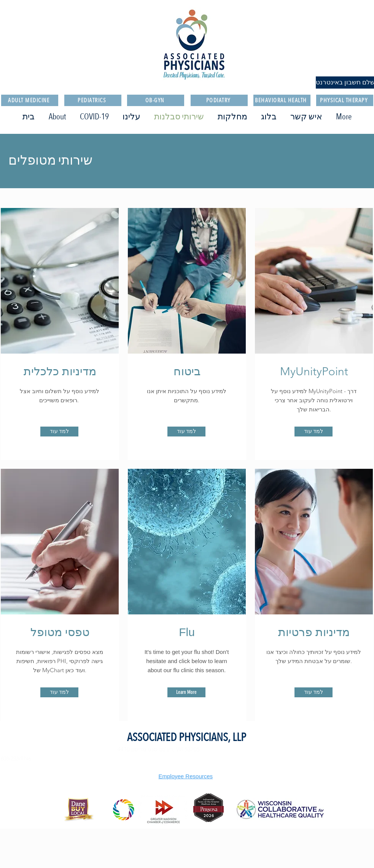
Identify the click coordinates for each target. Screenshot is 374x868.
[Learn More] (186, 692)
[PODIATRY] (219, 100)
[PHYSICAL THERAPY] (345, 100)
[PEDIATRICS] (93, 100)
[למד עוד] (59, 432)
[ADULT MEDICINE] (30, 100)
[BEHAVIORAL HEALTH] (282, 100)
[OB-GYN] (156, 100)
